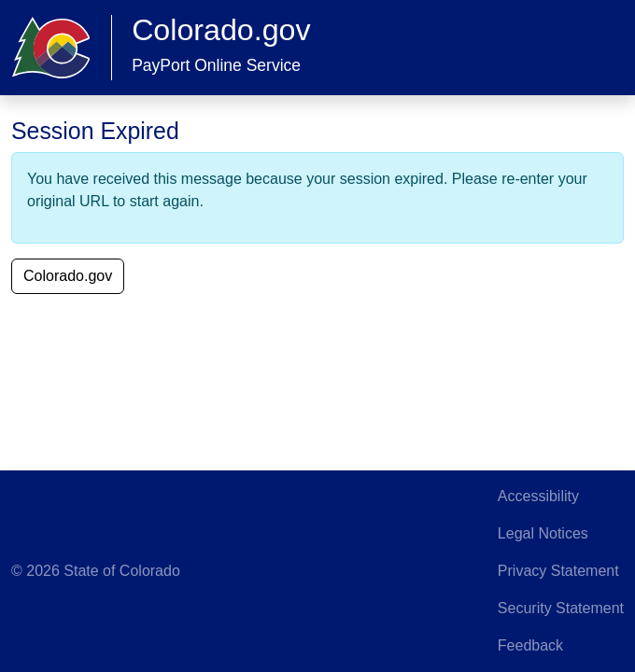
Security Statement (561, 608)
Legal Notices (543, 533)
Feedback (530, 645)
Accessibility (538, 496)
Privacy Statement (558, 571)
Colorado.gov (68, 276)
